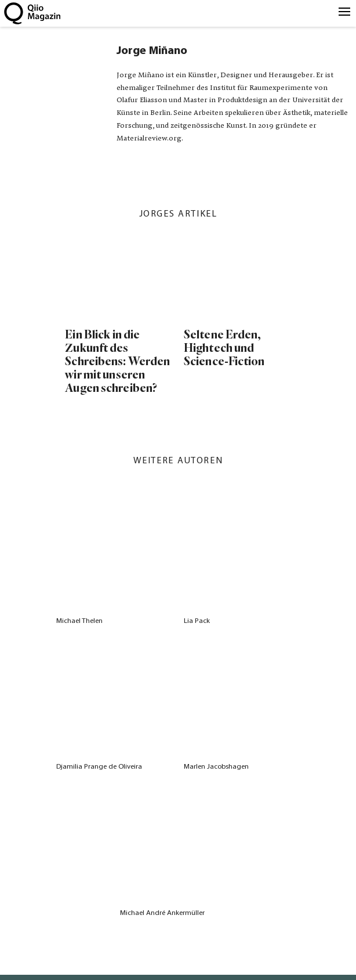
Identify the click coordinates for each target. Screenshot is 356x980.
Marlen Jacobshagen (216, 767)
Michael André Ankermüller (162, 913)
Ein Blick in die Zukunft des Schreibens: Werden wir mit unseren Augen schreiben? (117, 361)
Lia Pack (197, 621)
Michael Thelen (79, 621)
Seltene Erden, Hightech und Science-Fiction (224, 348)
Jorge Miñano (152, 51)
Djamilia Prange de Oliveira (99, 767)
